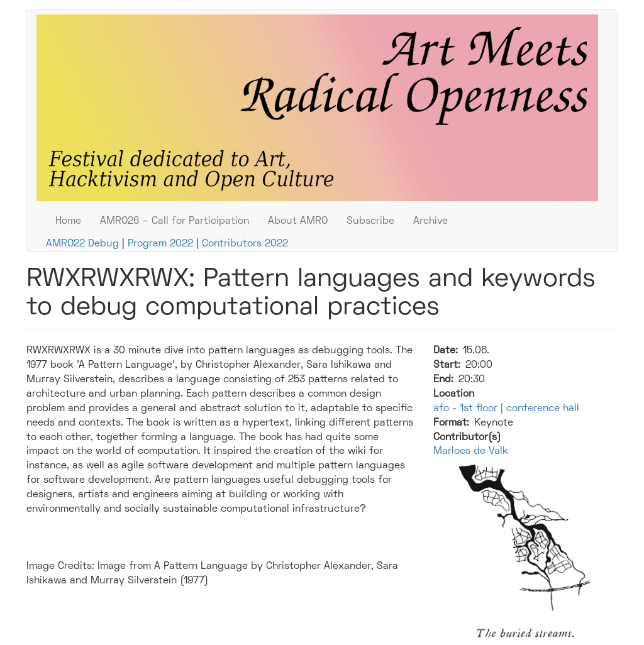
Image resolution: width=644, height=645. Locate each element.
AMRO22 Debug (82, 244)
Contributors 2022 (245, 244)
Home (68, 221)
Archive (430, 221)
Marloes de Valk (471, 451)
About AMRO (298, 221)
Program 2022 (160, 244)
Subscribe (370, 221)
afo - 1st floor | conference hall (506, 409)
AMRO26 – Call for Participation (175, 221)
